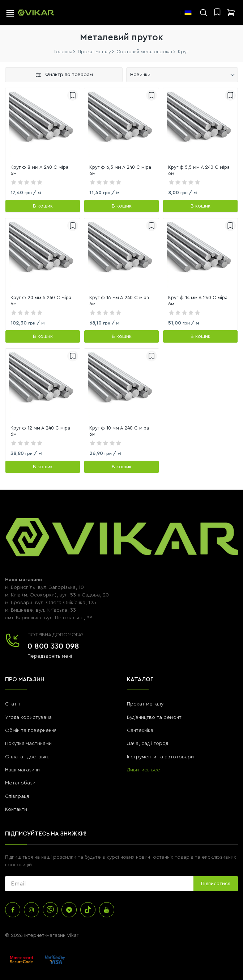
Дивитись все (144, 770)
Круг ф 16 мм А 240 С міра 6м (119, 301)
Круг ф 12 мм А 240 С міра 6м (40, 431)
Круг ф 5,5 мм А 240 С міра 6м (199, 170)
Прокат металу (145, 704)
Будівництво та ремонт (154, 717)
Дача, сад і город (148, 744)
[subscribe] (99, 884)
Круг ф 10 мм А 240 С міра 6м (119, 431)
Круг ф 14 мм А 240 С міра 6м (198, 301)
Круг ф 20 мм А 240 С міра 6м (41, 301)
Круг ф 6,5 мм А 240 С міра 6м (120, 170)
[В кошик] (43, 206)
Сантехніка (140, 730)
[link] (43, 125)
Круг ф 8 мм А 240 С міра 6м (39, 170)
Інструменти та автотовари (160, 757)
